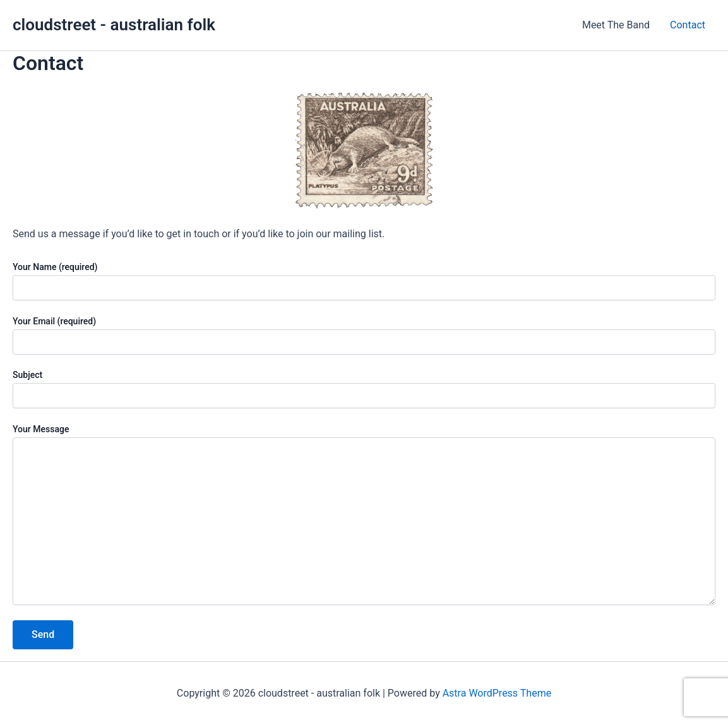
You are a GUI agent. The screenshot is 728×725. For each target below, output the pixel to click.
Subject (364, 389)
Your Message (364, 516)
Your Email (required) (364, 335)
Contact (688, 25)
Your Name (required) (364, 281)
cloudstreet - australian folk (114, 25)
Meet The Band (616, 25)
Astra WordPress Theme (497, 693)
